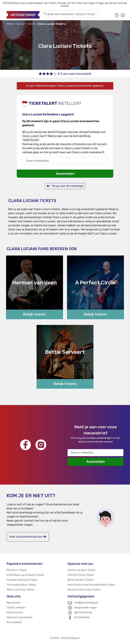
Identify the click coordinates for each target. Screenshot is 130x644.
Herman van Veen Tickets (82, 570)
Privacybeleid (14, 622)
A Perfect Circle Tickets (81, 575)
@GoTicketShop (83, 613)
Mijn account (14, 603)
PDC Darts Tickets (17, 570)
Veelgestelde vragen (85, 608)
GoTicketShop (82, 617)
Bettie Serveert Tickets (81, 580)
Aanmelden (65, 174)
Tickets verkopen (16, 608)
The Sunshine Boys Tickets (21, 585)
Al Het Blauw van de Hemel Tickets (25, 575)
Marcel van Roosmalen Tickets (84, 590)
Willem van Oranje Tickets (20, 590)
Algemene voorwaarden (20, 617)
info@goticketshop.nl (86, 603)
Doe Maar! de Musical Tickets (22, 580)
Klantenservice (15, 613)
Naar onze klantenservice (28, 537)
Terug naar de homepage (65, 186)
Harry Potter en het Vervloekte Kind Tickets (91, 585)
